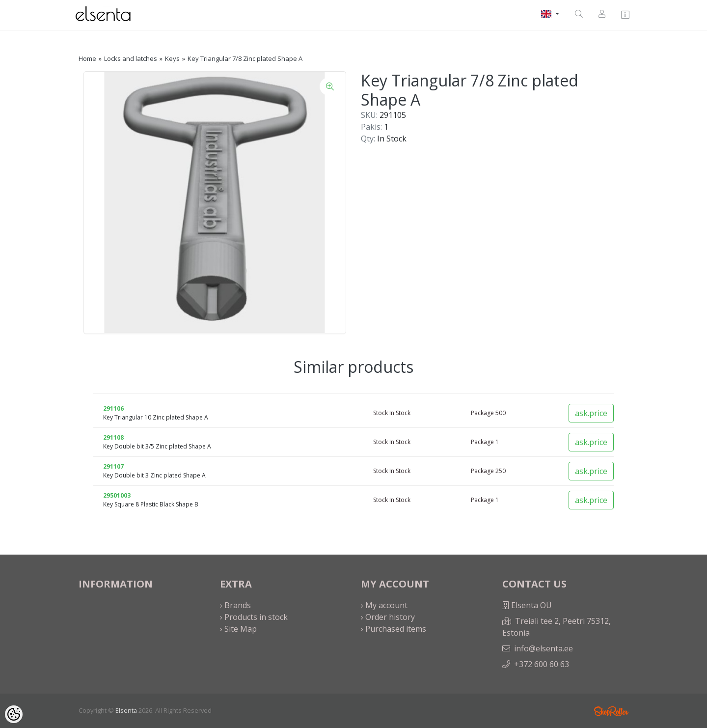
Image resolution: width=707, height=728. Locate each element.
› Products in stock (254, 617)
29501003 (117, 495)
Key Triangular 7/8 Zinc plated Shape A (245, 58)
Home (87, 58)
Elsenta (126, 710)
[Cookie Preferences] (14, 714)
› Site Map (238, 629)
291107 (113, 466)
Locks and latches (131, 58)
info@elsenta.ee (544, 648)
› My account (384, 605)
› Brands (235, 605)
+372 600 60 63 (542, 664)
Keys (172, 58)
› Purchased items (394, 629)
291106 (113, 408)
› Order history (388, 617)
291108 (113, 437)
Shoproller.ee (611, 711)
